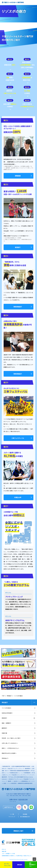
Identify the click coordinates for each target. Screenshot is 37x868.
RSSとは (4, 849)
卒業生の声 (18, 497)
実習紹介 (18, 247)
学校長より (5, 758)
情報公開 (4, 851)
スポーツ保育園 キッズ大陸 (8, 853)
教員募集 (25, 814)
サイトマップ (12, 817)
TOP (3, 696)
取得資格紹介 (18, 307)
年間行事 (4, 733)
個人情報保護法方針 (25, 817)
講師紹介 (4, 728)
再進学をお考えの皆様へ (9, 753)
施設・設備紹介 (6, 723)
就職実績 (18, 176)
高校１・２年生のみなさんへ (10, 748)
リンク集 (12, 814)
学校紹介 (9, 696)
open (34, 3)
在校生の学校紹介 (7, 713)
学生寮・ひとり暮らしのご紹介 (11, 738)
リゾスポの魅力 (6, 708)
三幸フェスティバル (18, 438)
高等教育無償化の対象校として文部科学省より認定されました (17, 856)
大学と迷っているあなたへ (10, 743)
